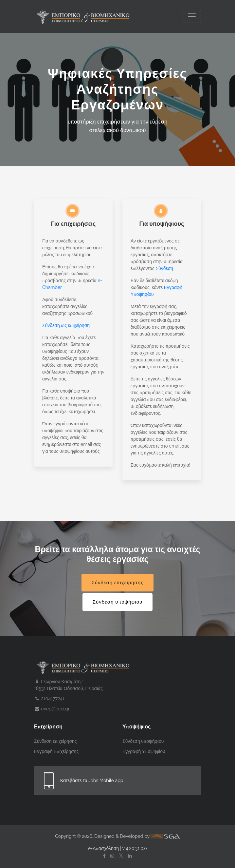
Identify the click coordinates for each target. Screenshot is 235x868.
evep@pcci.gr (52, 709)
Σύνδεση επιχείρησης (118, 583)
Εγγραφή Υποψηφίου (144, 751)
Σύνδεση (164, 268)
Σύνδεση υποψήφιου (117, 602)
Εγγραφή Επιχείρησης (56, 751)
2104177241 (49, 699)
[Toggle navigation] (192, 16)
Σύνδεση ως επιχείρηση (66, 325)
